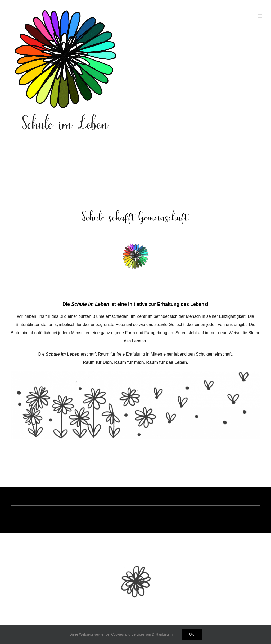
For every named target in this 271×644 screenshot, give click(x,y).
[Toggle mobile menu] (260, 16)
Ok (192, 634)
